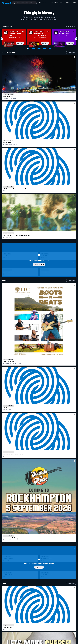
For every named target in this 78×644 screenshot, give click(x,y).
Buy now (20, 43)
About (70, 607)
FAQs (70, 609)
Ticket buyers (43, 3)
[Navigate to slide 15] (44, 48)
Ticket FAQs (8, 616)
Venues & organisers (56, 3)
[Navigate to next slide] (76, 39)
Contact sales (51, 607)
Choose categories (39, 274)
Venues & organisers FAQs (39, 616)
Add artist (39, 158)
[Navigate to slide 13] (42, 48)
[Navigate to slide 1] (27, 48)
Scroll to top (39, 584)
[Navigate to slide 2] (29, 48)
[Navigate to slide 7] (35, 48)
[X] (20, 642)
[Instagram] (5, 642)
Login (48, 604)
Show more (71, 52)
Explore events (8, 609)
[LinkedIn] (12, 642)
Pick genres (39, 377)
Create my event (36, 613)
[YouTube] (9, 642)
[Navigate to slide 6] (34, 48)
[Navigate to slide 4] (31, 48)
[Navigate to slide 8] (36, 48)
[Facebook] (16, 642)
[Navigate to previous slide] (2, 39)
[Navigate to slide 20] (51, 48)
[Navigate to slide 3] (30, 48)
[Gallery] (39, 39)
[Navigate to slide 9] (37, 48)
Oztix (68, 3)
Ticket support (8, 618)
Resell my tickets (9, 620)
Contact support (17, 605)
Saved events (8, 612)
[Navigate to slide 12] (41, 48)
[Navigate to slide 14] (43, 48)
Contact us (71, 612)
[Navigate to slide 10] (38, 48)
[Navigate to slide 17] (47, 48)
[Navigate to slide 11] (40, 48)
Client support (36, 618)
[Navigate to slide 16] (46, 48)
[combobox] (24, 3)
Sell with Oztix (36, 611)
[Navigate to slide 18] (48, 48)
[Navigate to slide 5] (32, 48)
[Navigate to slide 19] (49, 48)
